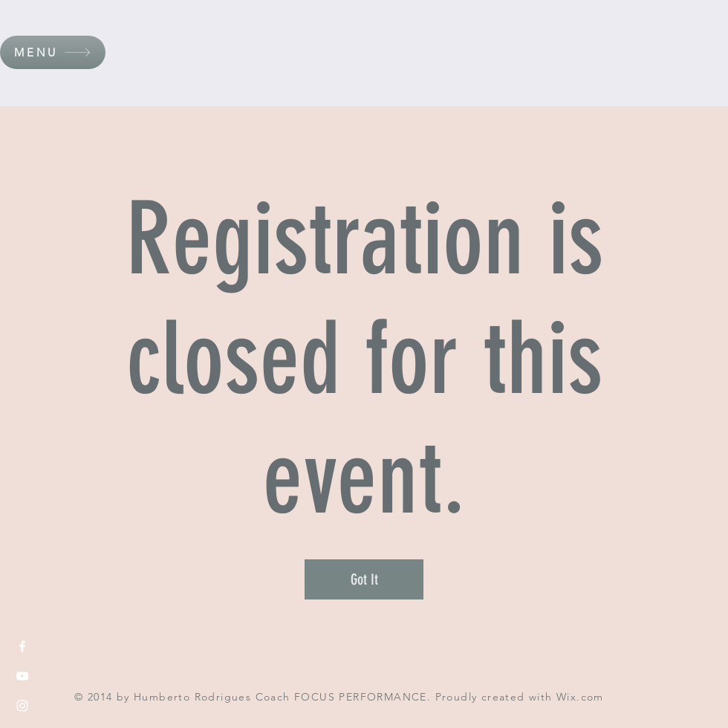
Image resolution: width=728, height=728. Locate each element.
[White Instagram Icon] (22, 706)
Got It (364, 579)
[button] (53, 52)
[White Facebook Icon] (22, 646)
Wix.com (580, 697)
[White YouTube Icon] (22, 676)
